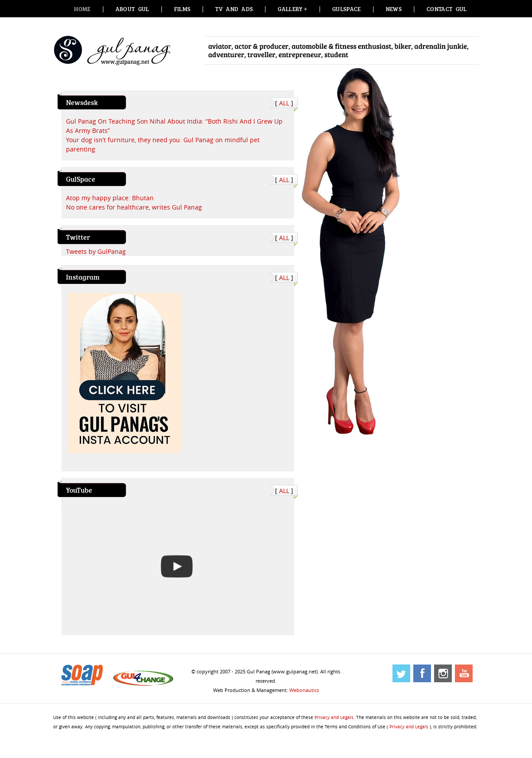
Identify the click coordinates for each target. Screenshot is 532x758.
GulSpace (347, 9)
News (394, 9)
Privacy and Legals (334, 717)
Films (183, 9)
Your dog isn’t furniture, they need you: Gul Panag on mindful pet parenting (163, 144)
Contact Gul (447, 9)
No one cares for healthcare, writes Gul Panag (134, 207)
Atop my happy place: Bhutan (110, 198)
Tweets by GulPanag (96, 251)
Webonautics (304, 690)
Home (82, 9)
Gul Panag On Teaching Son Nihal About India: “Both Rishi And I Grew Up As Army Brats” (174, 126)
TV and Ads (234, 9)
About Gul (132, 9)
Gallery (290, 9)
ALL (284, 103)
